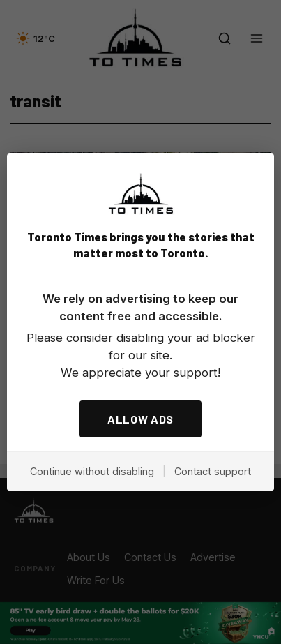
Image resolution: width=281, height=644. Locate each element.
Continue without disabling (92, 471)
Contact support (213, 471)
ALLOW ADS (140, 419)
